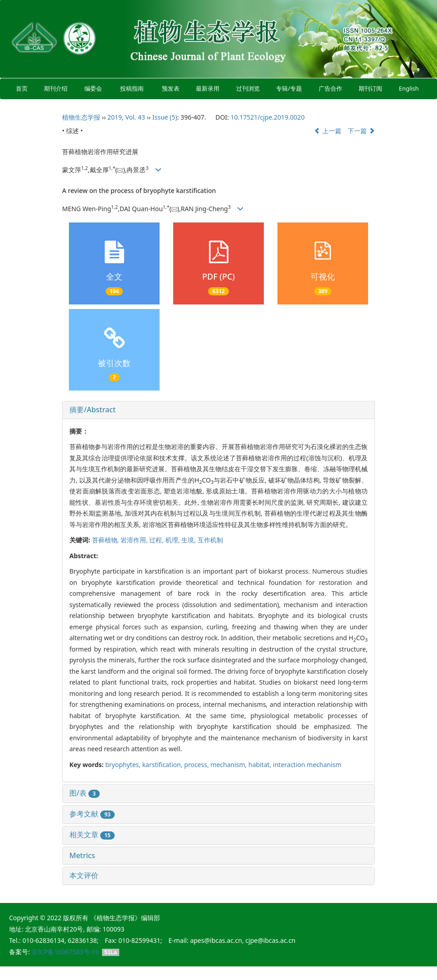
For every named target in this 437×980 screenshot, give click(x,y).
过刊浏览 (248, 88)
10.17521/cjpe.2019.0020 (267, 117)
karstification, (163, 765)
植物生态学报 (81, 117)
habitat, (261, 765)
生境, (189, 540)
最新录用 (208, 88)
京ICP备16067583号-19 (65, 952)
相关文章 (92, 835)
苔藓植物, (106, 540)
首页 (22, 88)
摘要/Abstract (92, 410)
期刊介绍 (56, 88)
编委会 (93, 88)
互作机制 (210, 540)
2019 (115, 117)
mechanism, (229, 765)
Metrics (82, 855)
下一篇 (361, 131)
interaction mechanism (307, 765)
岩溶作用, (135, 540)
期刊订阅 (370, 88)
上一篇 (328, 131)
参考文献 (92, 814)
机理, (173, 540)
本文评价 (84, 875)
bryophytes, (124, 765)
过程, (157, 540)
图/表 (85, 793)
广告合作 (330, 88)
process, (197, 765)
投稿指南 (132, 88)
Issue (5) (165, 117)
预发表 (171, 88)
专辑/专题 (289, 88)
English (409, 88)
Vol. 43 (135, 117)
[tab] (218, 410)
